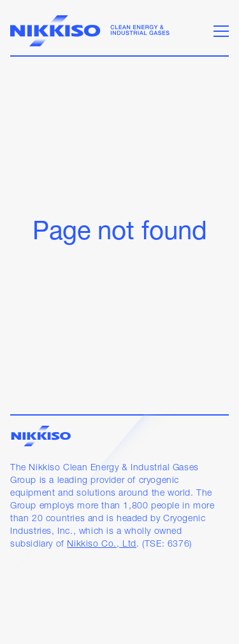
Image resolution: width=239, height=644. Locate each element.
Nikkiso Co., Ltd (102, 544)
